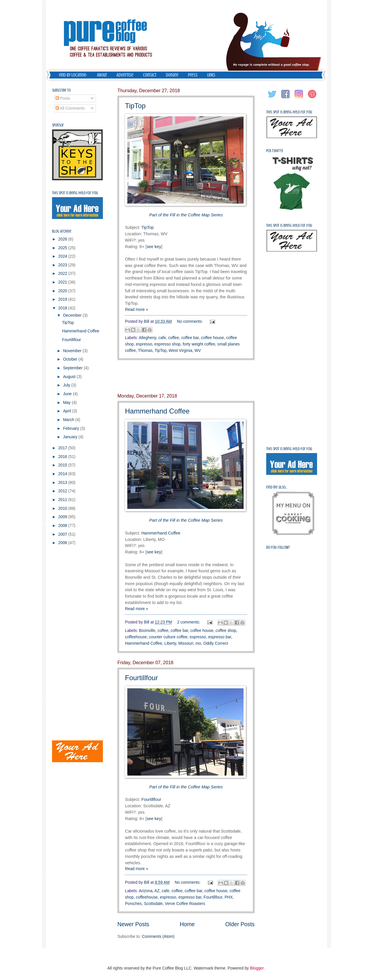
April (68, 411)
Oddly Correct (215, 643)
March (69, 420)
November (73, 351)
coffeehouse (136, 637)
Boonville (147, 631)
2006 (63, 543)
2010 (63, 508)
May (67, 403)
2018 (63, 308)
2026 (63, 239)
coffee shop (226, 631)
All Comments (70, 108)
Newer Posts (133, 924)
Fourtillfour (141, 678)
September (73, 368)
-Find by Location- (73, 75)
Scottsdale (153, 904)
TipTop (135, 106)
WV (198, 351)
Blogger (257, 968)
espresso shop (167, 344)
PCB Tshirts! (275, 151)
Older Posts (240, 924)
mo (198, 643)
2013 (63, 483)
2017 (63, 448)
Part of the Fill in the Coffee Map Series (186, 215)
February (72, 428)
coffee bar (190, 338)
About (102, 75)
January (71, 437)
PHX (229, 897)
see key (154, 247)
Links (211, 75)
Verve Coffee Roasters (185, 904)
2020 (63, 291)
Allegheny (148, 338)
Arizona (146, 891)
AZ (157, 891)
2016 (63, 457)
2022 (63, 273)
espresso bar (220, 637)
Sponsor (58, 125)
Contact (150, 75)
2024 (63, 256)
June (68, 394)
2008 (63, 526)
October (71, 359)
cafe (162, 338)
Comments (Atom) (158, 937)
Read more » (137, 310)
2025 (63, 248)
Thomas (145, 351)
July (67, 385)
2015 (63, 465)
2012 (63, 491)
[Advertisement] (186, 377)
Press (193, 75)
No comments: (191, 321)
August (70, 377)
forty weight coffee (199, 344)
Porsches (133, 904)
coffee (174, 338)
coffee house (213, 338)
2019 (63, 299)
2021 (63, 282)
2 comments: (189, 622)
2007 (63, 534)
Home (187, 924)
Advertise (125, 75)
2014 (63, 474)
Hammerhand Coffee (157, 411)
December (73, 315)
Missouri (186, 643)
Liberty (170, 643)
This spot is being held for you (75, 193)
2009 (63, 517)
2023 (63, 265)
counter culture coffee (168, 637)
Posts (63, 98)
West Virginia (181, 351)
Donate (172, 75)
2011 (63, 500)
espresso (144, 344)
